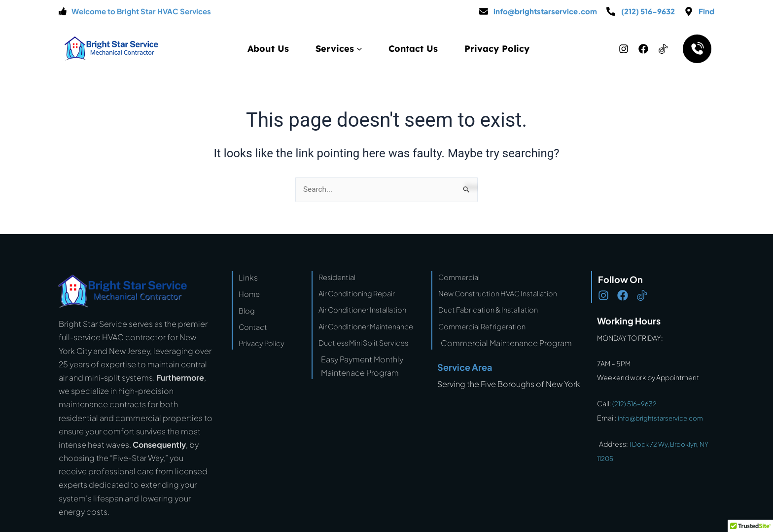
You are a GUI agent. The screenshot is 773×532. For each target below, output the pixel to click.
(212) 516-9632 (635, 403)
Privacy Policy (497, 49)
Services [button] (339, 49)
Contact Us (413, 49)
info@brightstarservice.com (664, 417)
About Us (268, 49)
